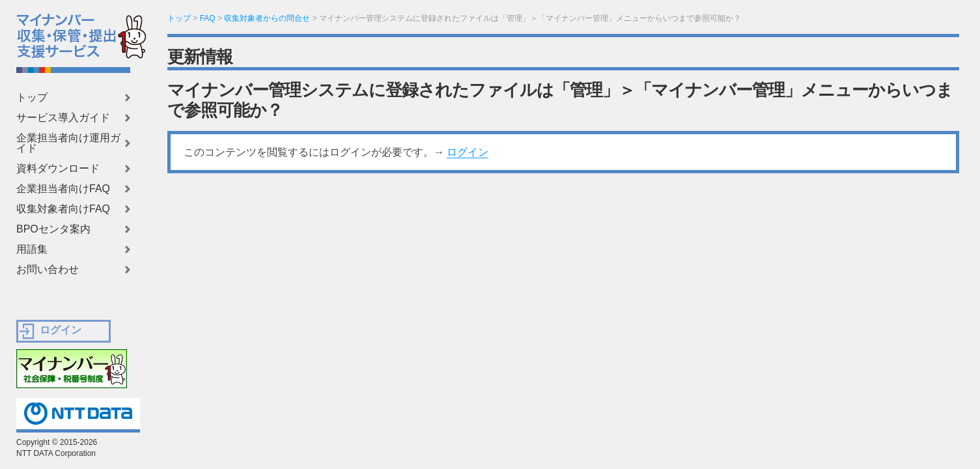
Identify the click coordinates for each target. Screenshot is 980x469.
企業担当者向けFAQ (63, 189)
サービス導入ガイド (63, 118)
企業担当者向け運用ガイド (68, 143)
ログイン (468, 152)
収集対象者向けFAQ (63, 209)
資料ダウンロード (58, 169)
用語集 (32, 249)
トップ (32, 98)
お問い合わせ (48, 270)
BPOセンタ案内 (53, 229)
